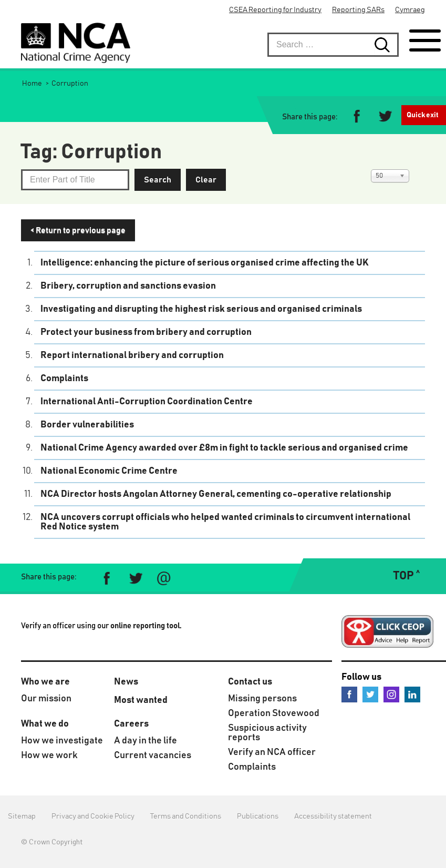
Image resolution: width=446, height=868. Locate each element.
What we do (45, 724)
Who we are (45, 682)
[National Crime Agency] (76, 43)
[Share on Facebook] (357, 117)
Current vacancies (153, 755)
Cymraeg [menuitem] (410, 10)
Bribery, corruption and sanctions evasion (128, 286)
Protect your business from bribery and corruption (146, 332)
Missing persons (262, 699)
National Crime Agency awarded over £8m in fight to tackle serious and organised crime (224, 448)
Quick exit (423, 115)
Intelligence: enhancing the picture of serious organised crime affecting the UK (205, 263)
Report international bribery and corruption (132, 355)
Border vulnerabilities (87, 425)
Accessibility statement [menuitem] (333, 816)
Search (158, 180)
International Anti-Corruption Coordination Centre (147, 402)
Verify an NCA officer (272, 752)
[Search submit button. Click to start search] (387, 45)
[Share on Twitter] (385, 117)
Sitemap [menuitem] (22, 816)
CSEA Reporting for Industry (275, 10)
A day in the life (146, 741)
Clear (206, 180)
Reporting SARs (358, 10)
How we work (49, 755)
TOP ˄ (406, 576)
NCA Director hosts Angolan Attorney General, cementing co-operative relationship (216, 494)
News (126, 682)
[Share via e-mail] (164, 579)
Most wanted (141, 700)
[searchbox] (333, 45)
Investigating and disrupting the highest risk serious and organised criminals (201, 309)
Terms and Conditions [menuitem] (186, 816)
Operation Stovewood (274, 713)
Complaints (64, 379)
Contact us (250, 682)
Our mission (46, 699)
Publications (258, 816)
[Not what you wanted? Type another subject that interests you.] (75, 180)
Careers (131, 724)
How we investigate (62, 741)
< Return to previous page (78, 230)
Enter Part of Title (21, 169)
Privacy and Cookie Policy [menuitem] (93, 816)
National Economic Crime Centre (109, 471)
